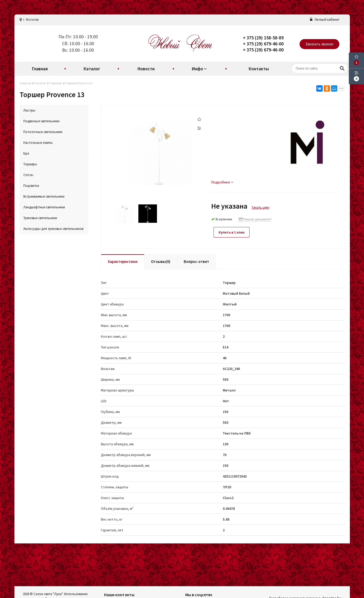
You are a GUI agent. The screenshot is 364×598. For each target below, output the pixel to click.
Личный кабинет (325, 20)
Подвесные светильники (41, 121)
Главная (40, 69)
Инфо (200, 69)
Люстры (29, 110)
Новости (146, 69)
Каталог (92, 69)
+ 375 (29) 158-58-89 (263, 38)
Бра (26, 153)
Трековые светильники (40, 218)
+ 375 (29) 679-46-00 (263, 44)
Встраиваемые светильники (44, 196)
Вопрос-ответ (196, 261)
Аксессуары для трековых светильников (53, 229)
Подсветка (31, 186)
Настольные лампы (38, 143)
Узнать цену (260, 207)
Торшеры (30, 164)
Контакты (259, 69)
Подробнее (222, 182)
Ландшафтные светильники (44, 207)
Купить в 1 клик (232, 232)
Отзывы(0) (161, 261)
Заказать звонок (319, 44)
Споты (28, 175)
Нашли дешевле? (255, 219)
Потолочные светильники (43, 132)
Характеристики (123, 261)
